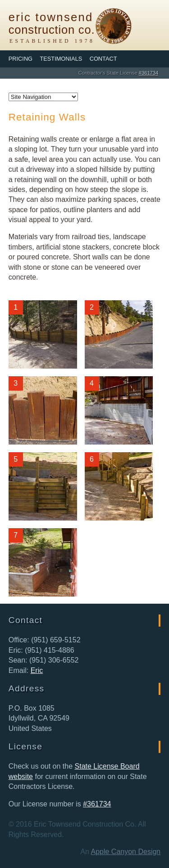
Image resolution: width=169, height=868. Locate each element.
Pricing (21, 59)
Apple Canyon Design (126, 852)
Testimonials (61, 59)
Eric (37, 670)
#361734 (149, 73)
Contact (103, 59)
